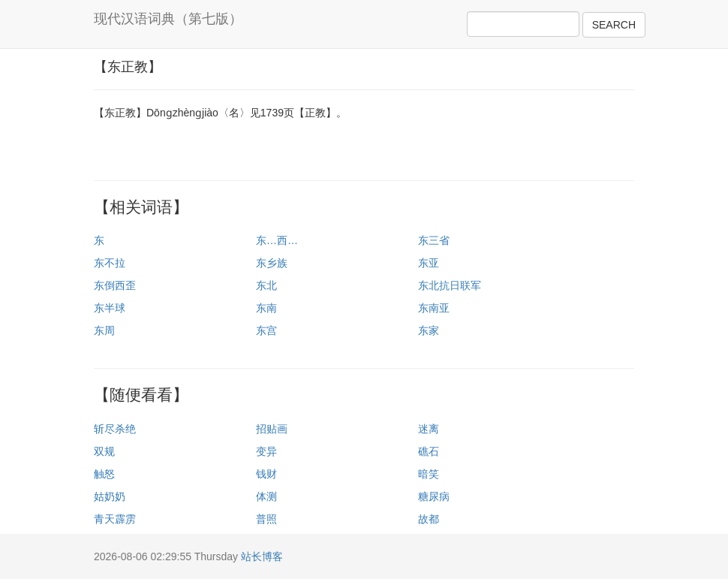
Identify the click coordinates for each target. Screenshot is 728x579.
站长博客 (262, 556)
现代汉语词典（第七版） (168, 19)
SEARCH (614, 25)
